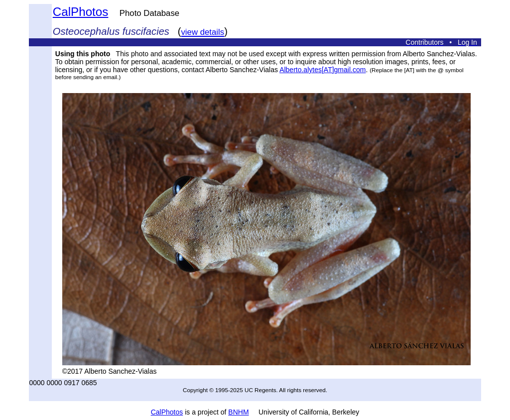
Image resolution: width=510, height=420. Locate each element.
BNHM (238, 412)
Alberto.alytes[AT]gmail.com (322, 70)
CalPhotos (81, 12)
